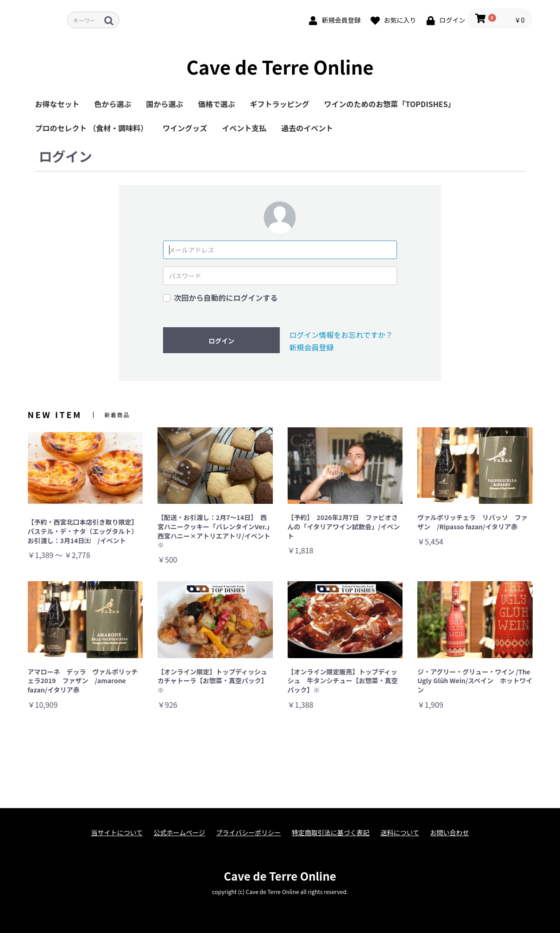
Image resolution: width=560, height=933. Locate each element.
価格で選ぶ (217, 104)
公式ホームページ (179, 833)
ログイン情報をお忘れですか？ (341, 335)
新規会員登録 (311, 347)
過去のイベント (307, 128)
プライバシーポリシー (248, 833)
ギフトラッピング (280, 104)
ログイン (221, 341)
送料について (400, 833)
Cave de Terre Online (280, 67)
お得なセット (57, 104)
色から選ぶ (113, 104)
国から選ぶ (165, 104)
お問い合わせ (450, 833)
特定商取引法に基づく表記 (331, 833)
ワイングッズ (185, 128)
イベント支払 (244, 128)
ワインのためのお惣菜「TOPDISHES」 (390, 104)
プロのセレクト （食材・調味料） (92, 128)
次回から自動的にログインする (226, 298)
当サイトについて (117, 833)
